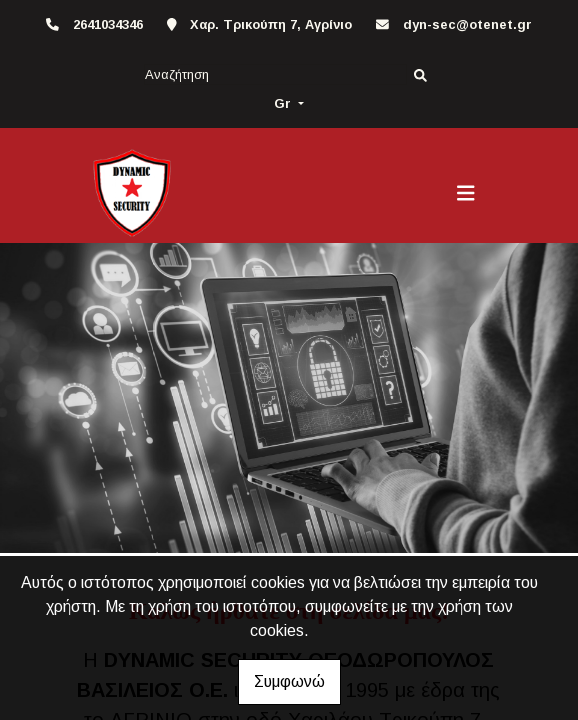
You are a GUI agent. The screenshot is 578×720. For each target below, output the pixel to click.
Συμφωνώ (289, 681)
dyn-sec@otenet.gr (467, 24)
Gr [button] (284, 103)
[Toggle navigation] (466, 193)
